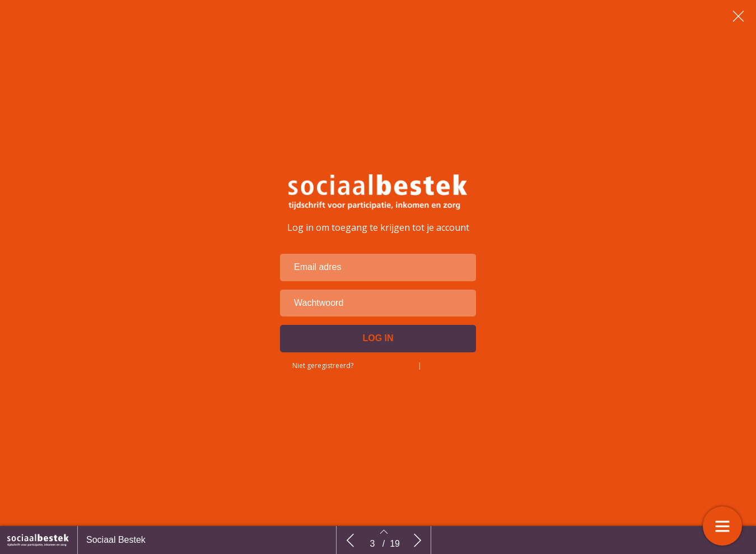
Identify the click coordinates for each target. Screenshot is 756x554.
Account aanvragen (386, 367)
